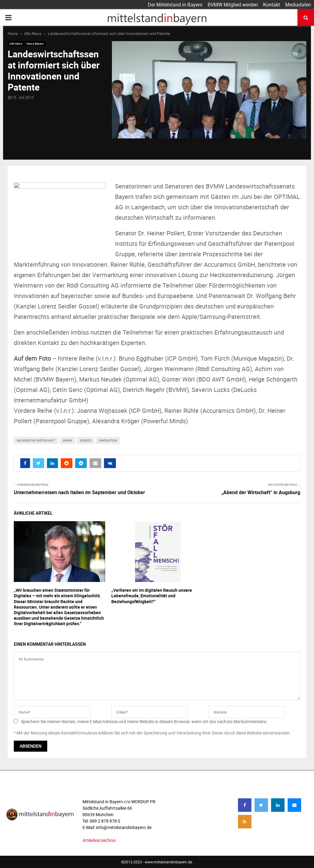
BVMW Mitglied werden (233, 5)
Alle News (16, 44)
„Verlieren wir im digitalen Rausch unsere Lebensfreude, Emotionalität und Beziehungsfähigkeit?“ (152, 596)
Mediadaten (298, 5)
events (85, 440)
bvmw (67, 440)
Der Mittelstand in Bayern (175, 5)
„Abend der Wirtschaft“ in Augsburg (261, 492)
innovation (108, 440)
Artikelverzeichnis (99, 840)
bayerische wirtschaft (36, 440)
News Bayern (35, 44)
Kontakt (272, 5)
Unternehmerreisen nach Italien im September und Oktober (79, 492)
